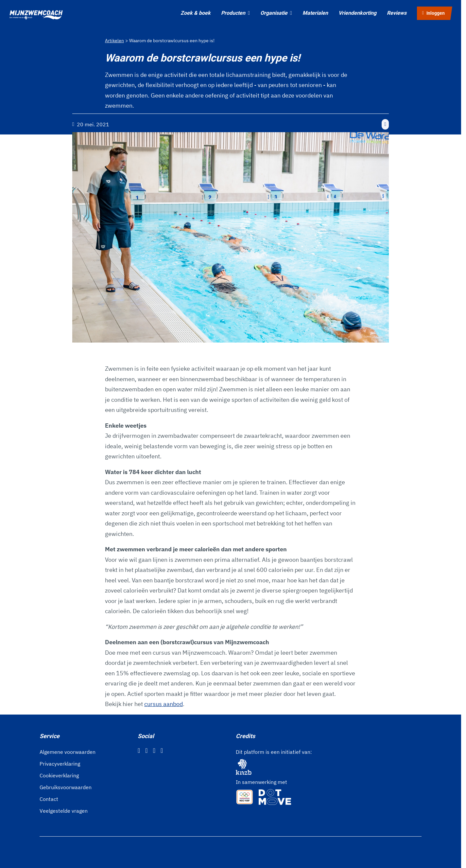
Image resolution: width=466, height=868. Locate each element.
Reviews (397, 13)
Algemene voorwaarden (68, 752)
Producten (235, 13)
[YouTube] (162, 751)
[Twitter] (154, 751)
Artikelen (114, 41)
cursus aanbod (164, 704)
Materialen (315, 13)
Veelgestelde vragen (64, 811)
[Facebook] (139, 751)
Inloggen (433, 13)
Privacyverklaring (60, 764)
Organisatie (276, 13)
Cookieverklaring (59, 775)
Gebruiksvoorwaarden (66, 787)
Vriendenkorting (357, 13)
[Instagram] (146, 751)
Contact (49, 799)
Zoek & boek (196, 13)
